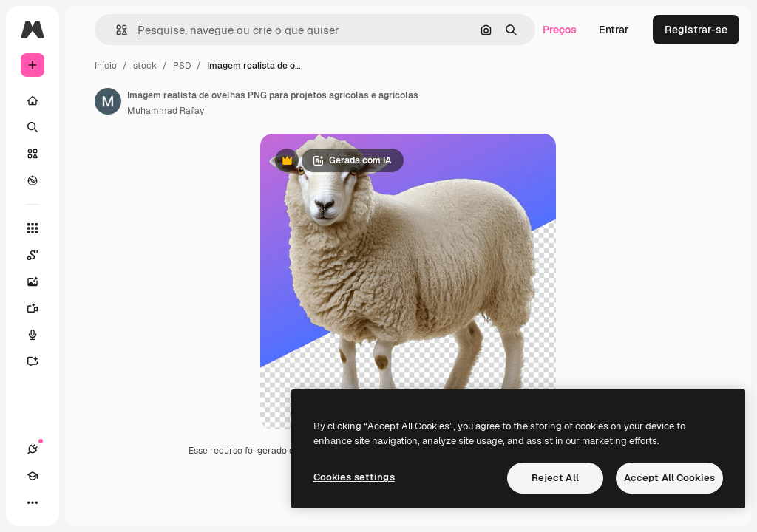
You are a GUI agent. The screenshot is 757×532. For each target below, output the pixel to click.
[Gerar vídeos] (40, 308)
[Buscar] (33, 127)
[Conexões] (33, 449)
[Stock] (33, 154)
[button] (116, 30)
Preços (560, 30)
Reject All (555, 478)
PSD (182, 66)
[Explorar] (33, 180)
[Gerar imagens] (40, 282)
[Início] (33, 100)
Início (106, 66)
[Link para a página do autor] (108, 101)
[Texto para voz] (40, 335)
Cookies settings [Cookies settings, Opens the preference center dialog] (354, 477)
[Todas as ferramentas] (33, 228)
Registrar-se (696, 30)
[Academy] (33, 476)
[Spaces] (40, 255)
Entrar (614, 30)
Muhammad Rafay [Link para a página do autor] (166, 111)
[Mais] (33, 502)
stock (145, 66)
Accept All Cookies (669, 478)
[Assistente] (40, 361)
